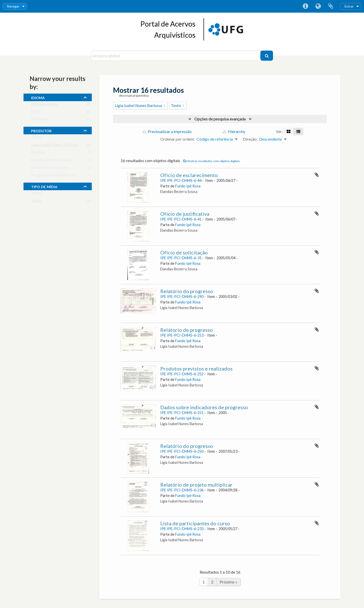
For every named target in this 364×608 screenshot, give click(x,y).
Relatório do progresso (187, 291)
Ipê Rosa (39, 153)
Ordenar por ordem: (178, 139)
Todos (37, 138)
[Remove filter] (165, 105)
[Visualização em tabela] (298, 132)
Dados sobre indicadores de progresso (204, 407)
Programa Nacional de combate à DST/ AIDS (70, 176)
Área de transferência (331, 6)
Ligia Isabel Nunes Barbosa (55, 146)
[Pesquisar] (267, 56)
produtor (41, 130)
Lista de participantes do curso (195, 523)
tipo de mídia (44, 186)
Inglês (36, 112)
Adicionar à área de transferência (317, 175)
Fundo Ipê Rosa (188, 186)
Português (40, 120)
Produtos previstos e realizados (196, 368)
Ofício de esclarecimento (189, 175)
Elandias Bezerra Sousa (51, 161)
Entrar (349, 6)
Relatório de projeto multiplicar (196, 485)
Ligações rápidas (305, 6)
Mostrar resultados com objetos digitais (211, 161)
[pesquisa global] (176, 56)
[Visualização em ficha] (289, 132)
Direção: (250, 139)
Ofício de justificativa (185, 214)
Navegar (13, 6)
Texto (36, 201)
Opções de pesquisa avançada (220, 119)
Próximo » (229, 582)
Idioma (318, 6)
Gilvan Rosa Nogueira (50, 168)
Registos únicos (45, 105)
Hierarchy (234, 131)
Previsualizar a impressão (167, 131)
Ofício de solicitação (184, 252)
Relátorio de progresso (187, 330)
